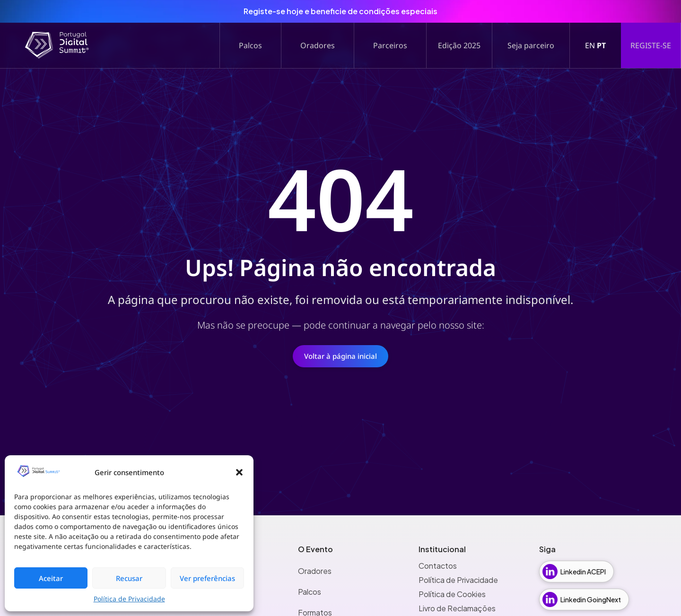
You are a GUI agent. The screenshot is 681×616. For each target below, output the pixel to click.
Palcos (310, 592)
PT (601, 45)
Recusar (129, 578)
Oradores (315, 571)
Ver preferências (207, 578)
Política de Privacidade (129, 599)
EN (590, 45)
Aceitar (51, 578)
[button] (239, 472)
